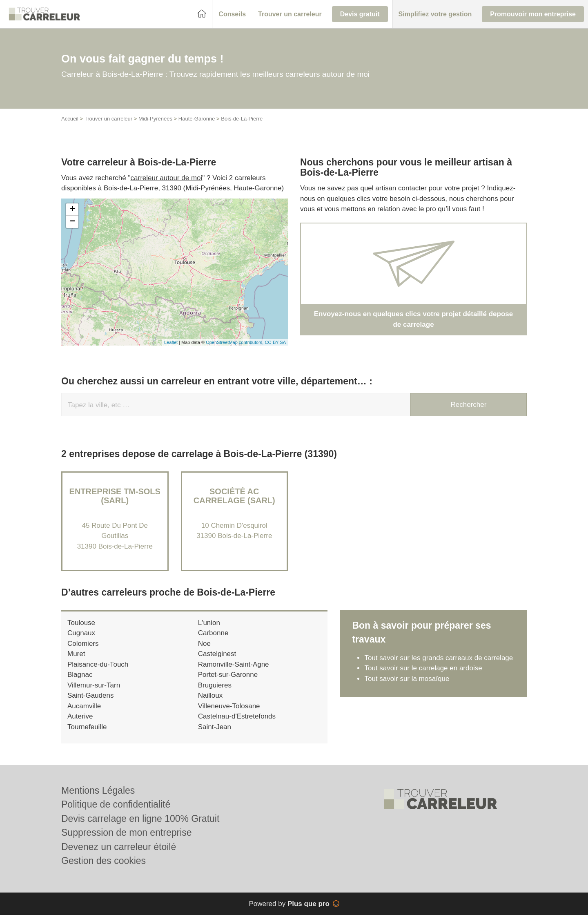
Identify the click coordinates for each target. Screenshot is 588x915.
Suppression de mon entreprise (127, 832)
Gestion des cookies (104, 861)
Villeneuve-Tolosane (229, 706)
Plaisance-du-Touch (98, 664)
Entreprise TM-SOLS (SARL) (115, 496)
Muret (76, 654)
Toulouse (81, 623)
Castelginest (217, 654)
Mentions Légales (98, 790)
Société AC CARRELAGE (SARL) (234, 496)
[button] (232, 14)
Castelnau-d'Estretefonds (237, 716)
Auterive (80, 716)
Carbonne (213, 633)
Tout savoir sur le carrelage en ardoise (423, 668)
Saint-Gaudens (90, 695)
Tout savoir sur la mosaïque (407, 679)
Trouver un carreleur (108, 119)
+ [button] (72, 210)
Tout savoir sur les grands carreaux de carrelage (439, 658)
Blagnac (80, 675)
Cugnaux (81, 633)
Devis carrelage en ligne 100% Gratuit (140, 819)
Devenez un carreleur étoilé (119, 847)
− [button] (72, 222)
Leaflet (171, 342)
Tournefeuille (87, 727)
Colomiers (83, 644)
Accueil (70, 119)
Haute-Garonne (197, 119)
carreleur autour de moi (167, 178)
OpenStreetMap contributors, (235, 342)
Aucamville (84, 706)
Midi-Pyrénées (155, 119)
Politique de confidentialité (116, 804)
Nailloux (210, 695)
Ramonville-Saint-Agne (234, 664)
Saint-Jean (215, 727)
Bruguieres (215, 685)
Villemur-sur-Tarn (94, 685)
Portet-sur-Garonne (228, 675)
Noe (204, 644)
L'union (209, 623)
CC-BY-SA (275, 342)
